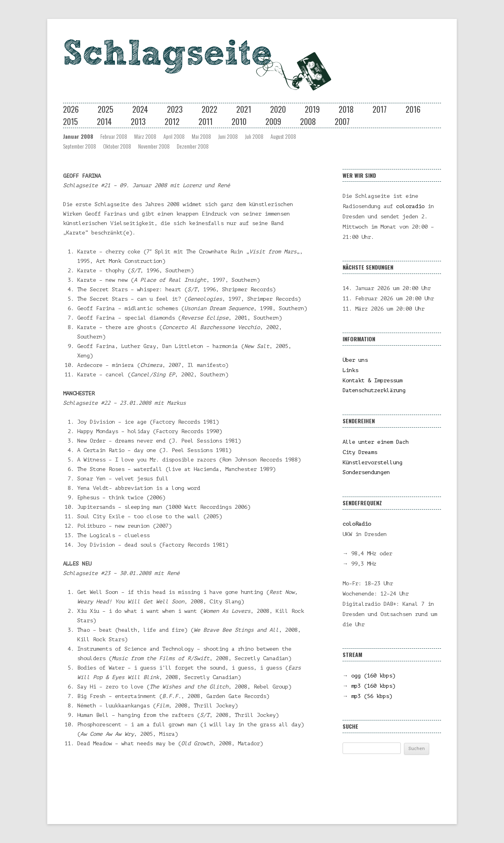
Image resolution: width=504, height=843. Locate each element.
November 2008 (154, 146)
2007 (342, 121)
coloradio (410, 206)
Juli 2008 (254, 136)
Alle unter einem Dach (376, 442)
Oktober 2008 (117, 146)
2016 (413, 109)
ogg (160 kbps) (373, 676)
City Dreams (360, 452)
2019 (312, 109)
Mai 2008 (201, 136)
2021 (244, 109)
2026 (71, 109)
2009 (273, 121)
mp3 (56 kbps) (372, 696)
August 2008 (283, 136)
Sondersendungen (366, 472)
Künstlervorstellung (372, 462)
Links (350, 370)
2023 (175, 109)
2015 (70, 121)
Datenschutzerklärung (374, 390)
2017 (380, 109)
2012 (172, 121)
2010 (239, 121)
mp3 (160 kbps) (373, 686)
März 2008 (145, 136)
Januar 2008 (78, 136)
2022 (209, 109)
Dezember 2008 (193, 146)
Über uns (355, 360)
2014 (104, 121)
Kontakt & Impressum (372, 381)
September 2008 (80, 146)
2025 (106, 109)
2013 (138, 121)
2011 (206, 121)
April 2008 (174, 136)
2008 (308, 121)
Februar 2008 (114, 136)
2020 (278, 109)
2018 (346, 109)
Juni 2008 (228, 136)
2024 (140, 109)
